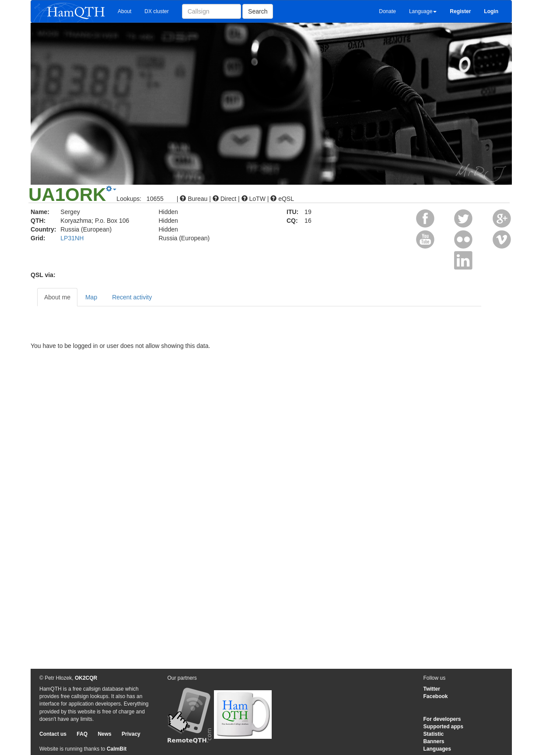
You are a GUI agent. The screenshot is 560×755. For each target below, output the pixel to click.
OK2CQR (86, 678)
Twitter (432, 689)
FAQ (82, 734)
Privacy (131, 734)
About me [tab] (57, 297)
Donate (387, 11)
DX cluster (156, 11)
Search (258, 11)
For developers (442, 719)
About (124, 11)
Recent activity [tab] (132, 297)
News (104, 734)
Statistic (434, 734)
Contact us (53, 734)
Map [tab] (91, 297)
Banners (434, 741)
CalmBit (117, 749)
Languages (437, 749)
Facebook (436, 696)
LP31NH (72, 238)
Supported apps (443, 727)
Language (423, 11)
